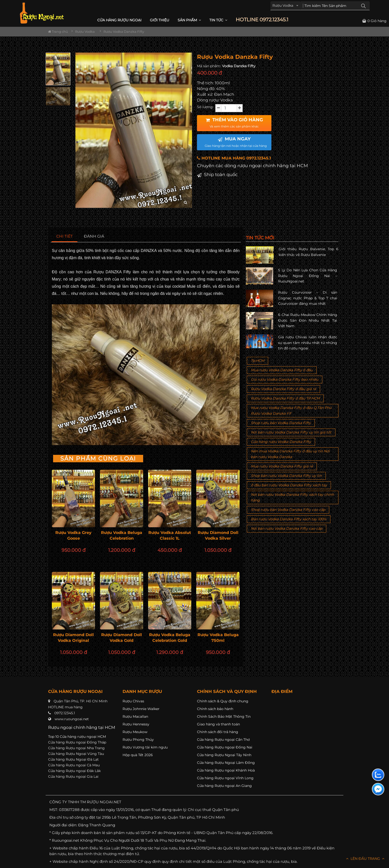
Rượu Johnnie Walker (141, 709)
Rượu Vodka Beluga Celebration (122, 535)
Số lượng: (205, 107)
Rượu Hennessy (136, 724)
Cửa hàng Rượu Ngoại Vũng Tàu (76, 754)
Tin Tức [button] (218, 20)
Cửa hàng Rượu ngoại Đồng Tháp (77, 742)
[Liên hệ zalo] (378, 775)
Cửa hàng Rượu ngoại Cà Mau (74, 765)
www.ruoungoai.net (72, 719)
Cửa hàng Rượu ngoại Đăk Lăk (74, 771)
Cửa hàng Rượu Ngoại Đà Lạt (73, 759)
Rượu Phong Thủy (138, 740)
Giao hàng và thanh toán (218, 724)
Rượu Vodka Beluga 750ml (218, 638)
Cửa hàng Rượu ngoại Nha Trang (76, 748)
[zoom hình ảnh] (185, 202)
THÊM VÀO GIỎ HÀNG (234, 123)
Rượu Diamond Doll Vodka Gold (122, 638)
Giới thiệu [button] (160, 20)
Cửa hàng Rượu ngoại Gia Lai (73, 776)
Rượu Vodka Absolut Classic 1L (170, 535)
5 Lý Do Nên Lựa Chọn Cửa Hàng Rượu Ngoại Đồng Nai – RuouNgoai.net (308, 276)
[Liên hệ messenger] (378, 789)
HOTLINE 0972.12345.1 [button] (262, 20)
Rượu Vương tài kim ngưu (145, 747)
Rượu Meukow (135, 732)
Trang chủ (58, 31)
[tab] (65, 236)
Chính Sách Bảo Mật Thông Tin (224, 716)
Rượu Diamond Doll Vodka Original (73, 638)
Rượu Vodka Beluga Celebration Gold (170, 638)
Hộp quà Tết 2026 (138, 755)
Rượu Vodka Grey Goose (73, 535)
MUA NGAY (236, 142)
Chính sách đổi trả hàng (218, 732)
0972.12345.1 (65, 713)
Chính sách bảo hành (215, 709)
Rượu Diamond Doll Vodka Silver (218, 535)
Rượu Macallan (135, 716)
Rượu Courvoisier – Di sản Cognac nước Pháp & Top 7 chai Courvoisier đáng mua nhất (308, 298)
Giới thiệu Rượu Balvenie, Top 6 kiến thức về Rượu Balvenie (308, 252)
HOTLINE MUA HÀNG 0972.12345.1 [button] (234, 158)
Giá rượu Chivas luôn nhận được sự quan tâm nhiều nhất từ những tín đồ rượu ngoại (308, 343)
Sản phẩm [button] (189, 20)
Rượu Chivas (133, 701)
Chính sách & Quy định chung (223, 701)
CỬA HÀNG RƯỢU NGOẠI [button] (119, 20)
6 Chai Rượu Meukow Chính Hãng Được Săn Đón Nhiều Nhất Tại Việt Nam (308, 320)
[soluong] (229, 108)
